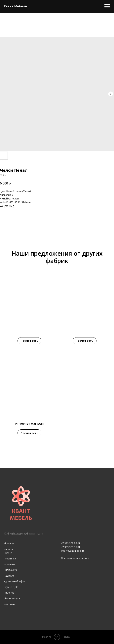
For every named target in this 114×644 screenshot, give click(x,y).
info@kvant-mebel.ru (73, 551)
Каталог (9, 549)
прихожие (11, 570)
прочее (10, 593)
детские (10, 576)
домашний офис (15, 581)
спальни (10, 564)
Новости (9, 543)
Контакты (9, 604)
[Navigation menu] (107, 6)
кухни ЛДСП (12, 587)
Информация (12, 598)
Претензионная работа (75, 558)
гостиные (11, 559)
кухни (9, 553)
